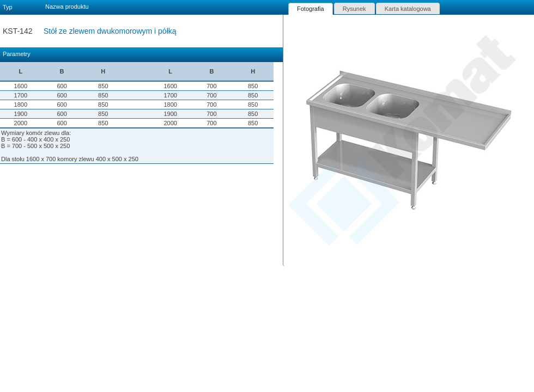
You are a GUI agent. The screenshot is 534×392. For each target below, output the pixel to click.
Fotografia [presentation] (311, 9)
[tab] (311, 9)
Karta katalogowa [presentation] (408, 9)
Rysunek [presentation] (354, 9)
